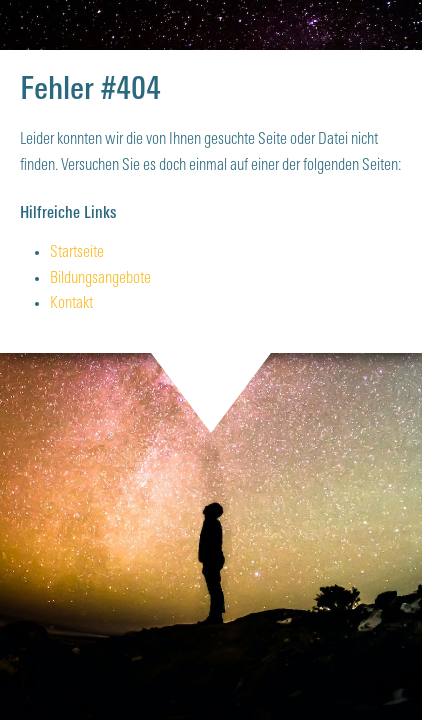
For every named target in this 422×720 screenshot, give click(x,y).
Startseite (77, 253)
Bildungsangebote (100, 279)
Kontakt (71, 304)
